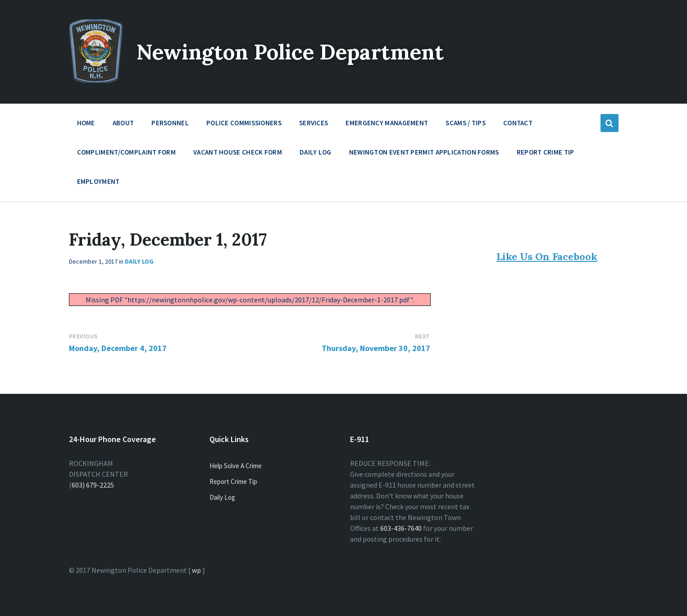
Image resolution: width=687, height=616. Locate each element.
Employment (98, 184)
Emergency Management (387, 125)
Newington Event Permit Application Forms (424, 152)
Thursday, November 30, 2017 (376, 348)
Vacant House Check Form (238, 152)
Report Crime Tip (546, 152)
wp (196, 570)
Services (314, 125)
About (123, 125)
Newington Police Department (295, 52)
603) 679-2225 (93, 485)
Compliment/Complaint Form (127, 152)
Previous (84, 336)
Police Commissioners (244, 125)
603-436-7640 (401, 528)
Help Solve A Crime (236, 466)
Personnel (170, 125)
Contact (518, 123)
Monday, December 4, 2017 (118, 348)
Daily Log (316, 152)
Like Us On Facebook (547, 256)
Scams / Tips (466, 123)
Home (86, 123)
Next (423, 336)
